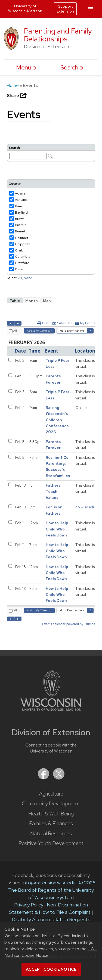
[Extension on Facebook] (44, 778)
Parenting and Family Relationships (58, 35)
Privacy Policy (29, 905)
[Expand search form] (72, 67)
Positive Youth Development (51, 843)
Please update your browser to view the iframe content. (51, 153)
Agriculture (51, 794)
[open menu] (26, 67)
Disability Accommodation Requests (51, 919)
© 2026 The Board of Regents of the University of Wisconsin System (52, 890)
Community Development (51, 804)
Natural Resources (51, 834)
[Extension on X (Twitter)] (59, 778)
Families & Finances (51, 823)
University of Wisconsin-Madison (25, 8)
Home (13, 85)
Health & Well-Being (51, 814)
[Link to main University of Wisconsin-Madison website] (51, 709)
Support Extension (65, 9)
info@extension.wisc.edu (49, 883)
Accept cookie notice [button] (51, 969)
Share (17, 95)
